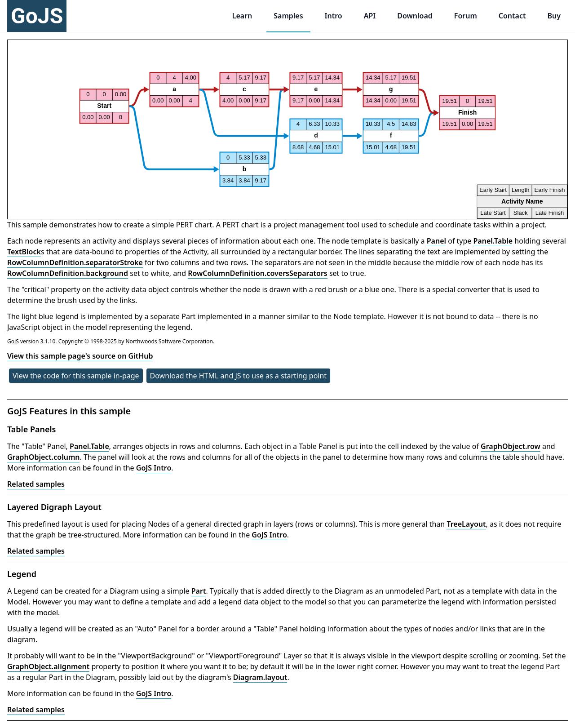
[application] (287, 129)
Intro (334, 16)
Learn (242, 16)
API (370, 16)
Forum (466, 16)
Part (199, 591)
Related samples (36, 484)
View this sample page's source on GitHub (80, 356)
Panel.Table (493, 241)
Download (415, 16)
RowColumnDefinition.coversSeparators (258, 273)
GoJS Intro (154, 468)
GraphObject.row (511, 446)
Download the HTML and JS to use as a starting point (239, 376)
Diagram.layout (260, 677)
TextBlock (24, 252)
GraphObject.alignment (48, 666)
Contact (512, 16)
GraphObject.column (43, 457)
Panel (436, 241)
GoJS (37, 16)
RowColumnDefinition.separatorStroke (75, 262)
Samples (288, 16)
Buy (554, 16)
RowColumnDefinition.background (68, 273)
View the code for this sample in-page (76, 376)
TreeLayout (466, 524)
